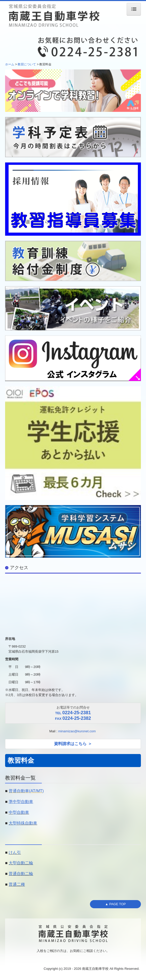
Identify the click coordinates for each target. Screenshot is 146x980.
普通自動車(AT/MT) (26, 791)
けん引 (15, 852)
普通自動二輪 (21, 874)
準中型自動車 (21, 802)
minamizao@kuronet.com (77, 731)
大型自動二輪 (21, 863)
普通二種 (17, 884)
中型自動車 (19, 812)
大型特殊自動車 (23, 823)
